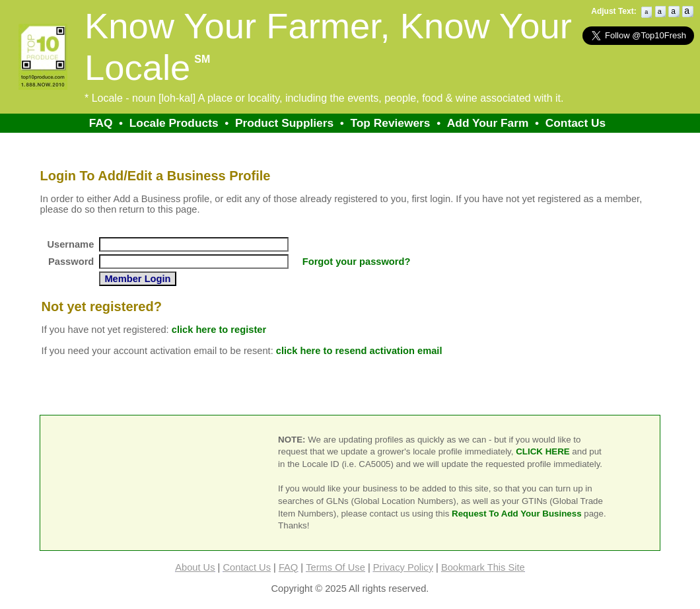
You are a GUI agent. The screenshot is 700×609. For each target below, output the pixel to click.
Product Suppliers (284, 123)
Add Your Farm (488, 123)
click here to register (219, 330)
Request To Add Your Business (517, 514)
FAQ (101, 123)
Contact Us (576, 123)
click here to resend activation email (359, 351)
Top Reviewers (390, 123)
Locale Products (174, 123)
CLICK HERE (542, 451)
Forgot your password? (357, 262)
